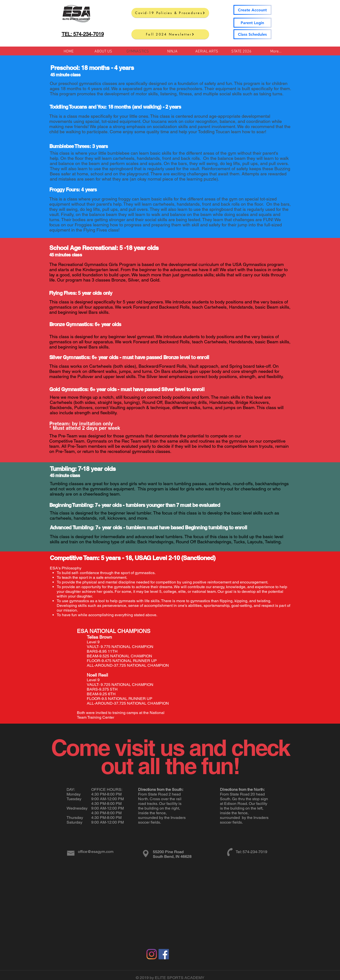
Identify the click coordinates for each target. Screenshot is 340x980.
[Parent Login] (252, 23)
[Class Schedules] (252, 34)
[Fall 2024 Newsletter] (170, 34)
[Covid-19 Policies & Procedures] (170, 13)
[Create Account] (252, 10)
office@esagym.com (96, 852)
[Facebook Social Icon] (164, 954)
